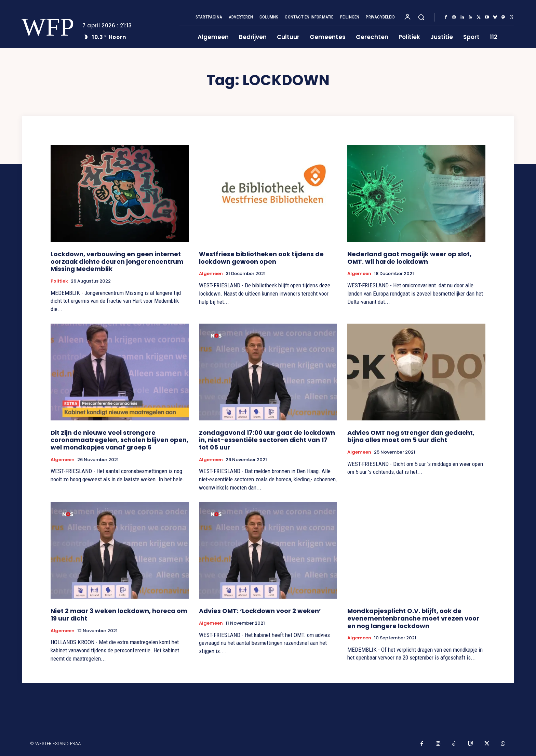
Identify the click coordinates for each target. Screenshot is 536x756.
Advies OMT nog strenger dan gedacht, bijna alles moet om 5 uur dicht (411, 436)
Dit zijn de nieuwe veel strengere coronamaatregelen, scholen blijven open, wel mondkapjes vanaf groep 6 (119, 440)
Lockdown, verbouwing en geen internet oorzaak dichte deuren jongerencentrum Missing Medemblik (117, 261)
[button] (421, 17)
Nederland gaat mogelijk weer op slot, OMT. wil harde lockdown (409, 258)
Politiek (59, 281)
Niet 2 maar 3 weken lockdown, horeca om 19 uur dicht (119, 615)
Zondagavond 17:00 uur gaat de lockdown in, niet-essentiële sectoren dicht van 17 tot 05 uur (267, 440)
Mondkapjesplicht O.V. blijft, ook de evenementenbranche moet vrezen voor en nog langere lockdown (413, 618)
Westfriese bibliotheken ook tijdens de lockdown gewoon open (261, 258)
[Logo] (43, 27)
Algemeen (211, 274)
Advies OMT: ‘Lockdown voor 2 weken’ (260, 611)
